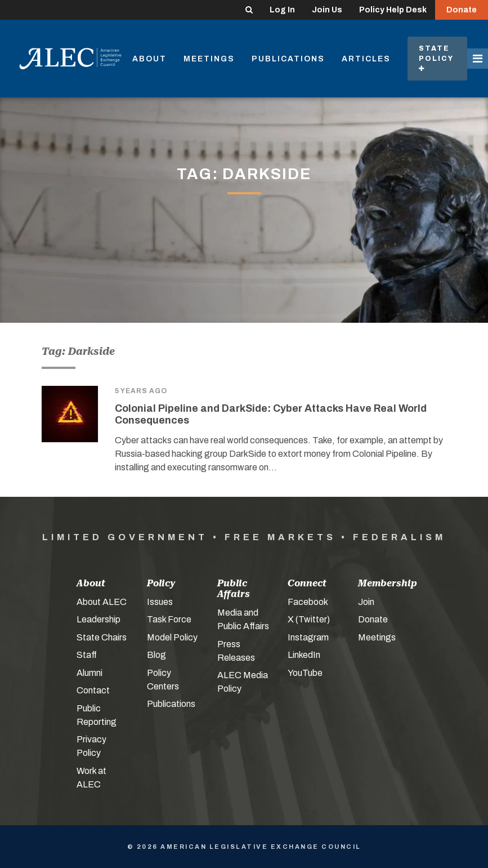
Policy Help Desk (393, 10)
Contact (93, 690)
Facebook (308, 602)
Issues (160, 602)
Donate (462, 10)
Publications (288, 59)
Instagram (308, 637)
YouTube (305, 673)
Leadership (99, 619)
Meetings (209, 59)
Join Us (327, 10)
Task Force (169, 619)
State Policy (437, 58)
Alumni (89, 673)
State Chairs (102, 637)
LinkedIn (304, 655)
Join (366, 602)
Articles (366, 59)
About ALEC (102, 602)
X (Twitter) (309, 619)
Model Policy (172, 637)
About (149, 59)
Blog (156, 655)
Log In (282, 10)
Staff (87, 655)
